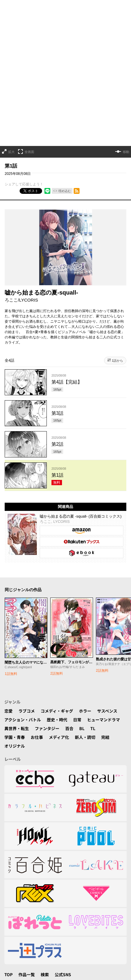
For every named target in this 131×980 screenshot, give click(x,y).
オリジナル (15, 746)
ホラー (85, 711)
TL (93, 728)
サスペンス (107, 711)
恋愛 (8, 711)
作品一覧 (27, 974)
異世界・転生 (17, 728)
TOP (8, 974)
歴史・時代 (57, 720)
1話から (117, 361)
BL (82, 728)
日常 (77, 720)
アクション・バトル (23, 720)
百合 (69, 728)
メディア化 (59, 737)
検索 (45, 974)
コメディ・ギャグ (57, 711)
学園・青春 (15, 737)
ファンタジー (47, 728)
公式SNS (63, 974)
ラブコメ (27, 711)
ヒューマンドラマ (104, 720)
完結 (105, 737)
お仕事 (37, 737)
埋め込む (65, 191)
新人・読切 (85, 737)
